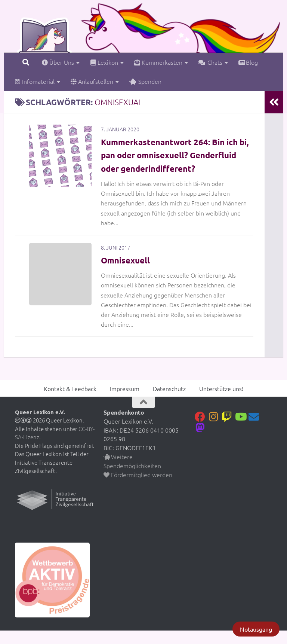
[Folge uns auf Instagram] (213, 430)
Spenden (145, 81)
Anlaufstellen (92, 81)
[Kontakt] (254, 430)
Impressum (125, 402)
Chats (210, 62)
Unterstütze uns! (221, 402)
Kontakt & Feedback (70, 402)
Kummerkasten (158, 62)
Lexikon (104, 62)
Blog (248, 62)
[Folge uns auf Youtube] (240, 430)
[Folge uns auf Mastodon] (200, 441)
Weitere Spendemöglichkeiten (132, 474)
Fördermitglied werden (138, 488)
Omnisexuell (128, 273)
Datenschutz (169, 402)
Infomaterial (35, 81)
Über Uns (58, 62)
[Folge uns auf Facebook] (200, 430)
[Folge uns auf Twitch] (227, 430)
